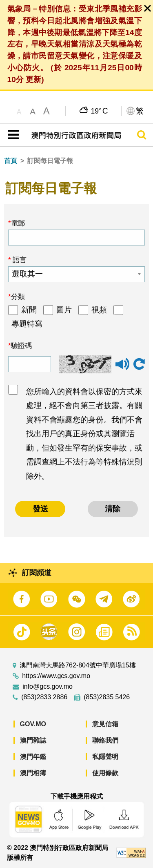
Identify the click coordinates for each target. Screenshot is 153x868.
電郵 (18, 223)
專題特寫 (27, 324)
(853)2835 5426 (107, 697)
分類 (18, 297)
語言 (19, 260)
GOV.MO (33, 724)
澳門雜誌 (33, 740)
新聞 (29, 310)
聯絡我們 (105, 740)
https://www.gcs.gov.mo (56, 676)
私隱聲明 (105, 757)
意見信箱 (105, 724)
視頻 (99, 310)
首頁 (11, 161)
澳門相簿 (33, 773)
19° (100, 111)
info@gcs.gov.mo (48, 687)
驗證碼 (21, 346)
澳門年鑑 (33, 757)
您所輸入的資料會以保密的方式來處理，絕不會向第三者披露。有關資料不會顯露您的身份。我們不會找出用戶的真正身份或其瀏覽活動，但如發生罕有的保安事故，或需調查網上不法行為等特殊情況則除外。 (84, 434)
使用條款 (105, 773)
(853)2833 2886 (44, 697)
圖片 (64, 310)
